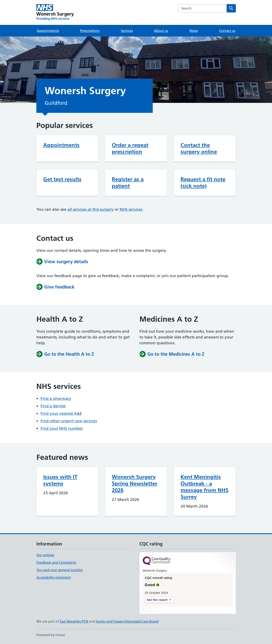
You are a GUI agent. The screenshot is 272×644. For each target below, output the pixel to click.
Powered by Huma (51, 635)
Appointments (48, 31)
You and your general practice (60, 570)
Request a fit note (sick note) (203, 183)
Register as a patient (128, 183)
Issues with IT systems (60, 480)
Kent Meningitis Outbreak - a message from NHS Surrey (204, 487)
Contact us (227, 31)
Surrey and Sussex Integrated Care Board (127, 621)
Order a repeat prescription (130, 148)
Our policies (45, 555)
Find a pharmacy (56, 399)
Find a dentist (53, 406)
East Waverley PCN (74, 621)
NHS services (131, 209)
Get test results (62, 179)
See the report (157, 600)
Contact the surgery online (199, 148)
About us (161, 31)
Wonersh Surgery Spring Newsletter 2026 (135, 483)
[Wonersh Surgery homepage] (55, 12)
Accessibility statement (54, 577)
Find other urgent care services (69, 421)
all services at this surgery (91, 209)
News (194, 31)
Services (127, 31)
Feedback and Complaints (56, 562)
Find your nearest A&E (61, 413)
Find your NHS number (62, 428)
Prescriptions (90, 31)
